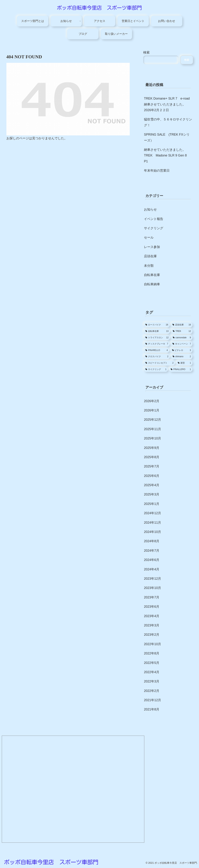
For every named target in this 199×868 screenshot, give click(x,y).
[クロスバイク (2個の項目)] (157, 357)
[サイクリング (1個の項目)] (156, 370)
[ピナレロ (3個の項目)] (182, 350)
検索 (146, 52)
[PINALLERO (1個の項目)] (181, 370)
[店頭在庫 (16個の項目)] (182, 325)
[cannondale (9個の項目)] (182, 338)
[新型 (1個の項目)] (184, 363)
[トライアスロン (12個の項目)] (157, 338)
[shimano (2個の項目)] (182, 357)
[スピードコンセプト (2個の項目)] (159, 363)
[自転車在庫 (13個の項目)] (157, 331)
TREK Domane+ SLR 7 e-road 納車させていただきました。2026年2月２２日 (167, 104)
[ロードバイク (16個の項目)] (157, 325)
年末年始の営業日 (157, 171)
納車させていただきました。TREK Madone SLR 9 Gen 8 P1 (167, 155)
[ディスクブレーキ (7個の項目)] (157, 344)
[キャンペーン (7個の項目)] (182, 344)
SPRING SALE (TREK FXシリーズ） (167, 137)
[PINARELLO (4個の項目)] (157, 350)
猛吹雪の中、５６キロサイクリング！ (168, 122)
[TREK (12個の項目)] (182, 331)
